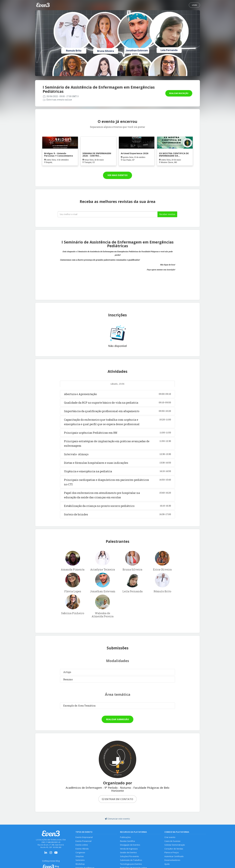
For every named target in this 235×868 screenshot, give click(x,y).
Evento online (82, 845)
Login (194, 5)
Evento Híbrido (82, 849)
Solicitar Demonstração (175, 845)
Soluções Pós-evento (129, 856)
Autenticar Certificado (174, 856)
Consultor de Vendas (174, 849)
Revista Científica (127, 841)
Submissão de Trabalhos (131, 860)
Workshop (80, 864)
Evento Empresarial (84, 837)
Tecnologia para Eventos (131, 864)
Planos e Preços (172, 853)
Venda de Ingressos (129, 849)
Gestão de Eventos (128, 853)
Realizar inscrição (179, 93)
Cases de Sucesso (172, 841)
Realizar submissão (117, 719)
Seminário (80, 860)
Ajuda (167, 864)
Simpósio (80, 856)
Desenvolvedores (172, 860)
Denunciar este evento (117, 819)
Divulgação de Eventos (130, 845)
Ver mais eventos (117, 175)
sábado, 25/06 (117, 384)
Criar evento (170, 837)
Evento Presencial (83, 841)
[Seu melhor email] (108, 214)
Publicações (125, 837)
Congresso (80, 853)
